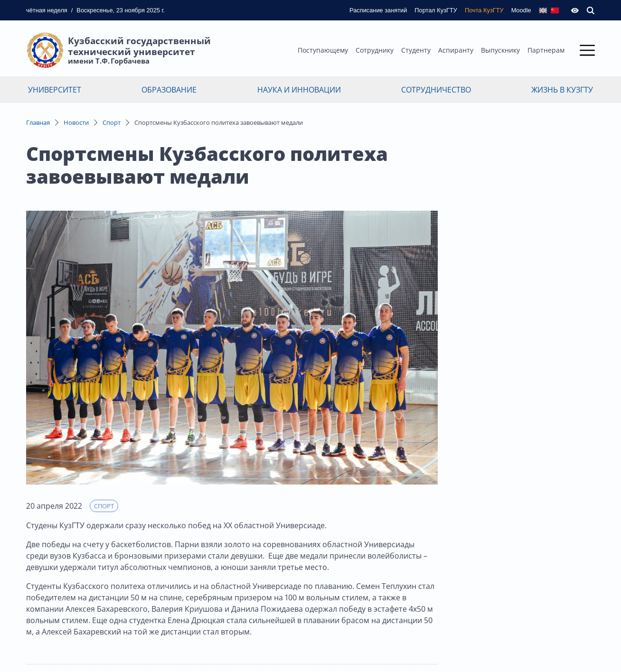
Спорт (112, 122)
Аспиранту (456, 50)
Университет (55, 90)
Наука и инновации (299, 90)
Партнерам (546, 50)
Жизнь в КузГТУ (562, 90)
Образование (169, 90)
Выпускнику (500, 50)
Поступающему (323, 50)
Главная (38, 122)
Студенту (416, 50)
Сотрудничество (436, 90)
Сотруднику (375, 50)
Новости (76, 122)
